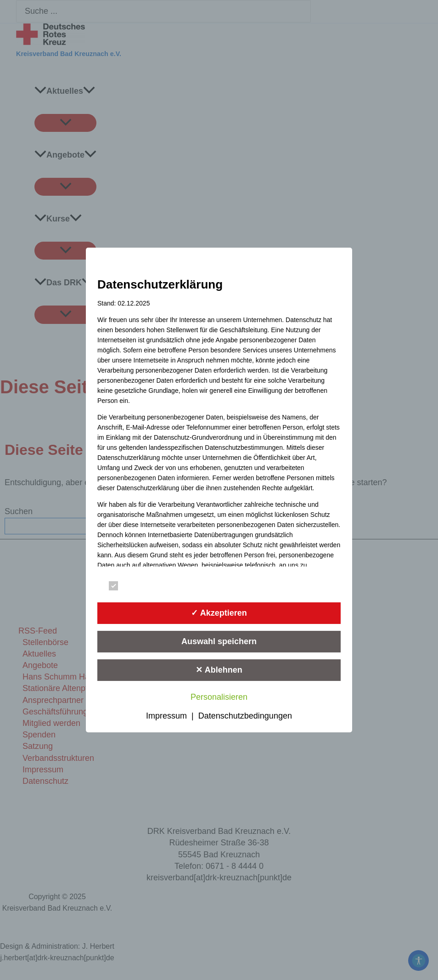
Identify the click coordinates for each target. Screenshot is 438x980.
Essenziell (133, 586)
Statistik (255, 586)
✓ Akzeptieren (219, 613)
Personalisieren (219, 697)
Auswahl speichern (219, 641)
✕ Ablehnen (219, 670)
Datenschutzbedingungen (245, 716)
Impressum (166, 716)
